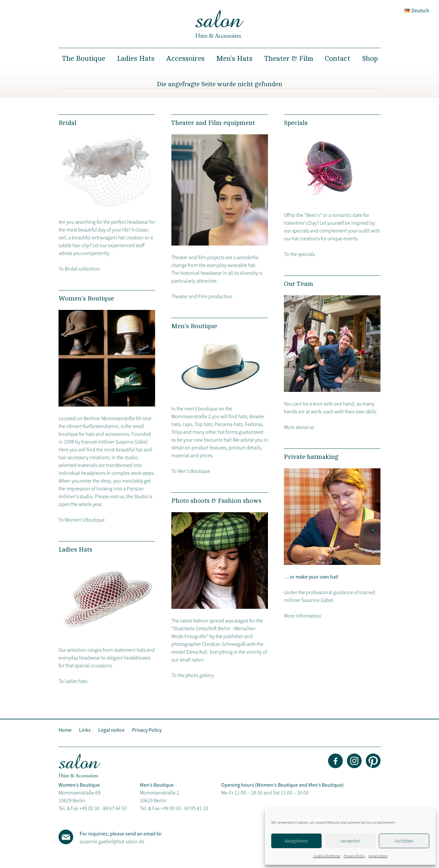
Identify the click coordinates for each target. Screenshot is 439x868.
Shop (370, 59)
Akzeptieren (296, 841)
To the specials (299, 254)
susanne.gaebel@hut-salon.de (112, 841)
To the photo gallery (193, 675)
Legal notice (378, 856)
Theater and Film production (202, 296)
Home (65, 730)
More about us (299, 427)
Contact (338, 59)
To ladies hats (73, 681)
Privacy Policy (354, 856)
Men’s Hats (234, 59)
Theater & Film (289, 59)
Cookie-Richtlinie (327, 856)
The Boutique (84, 59)
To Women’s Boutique (82, 520)
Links (85, 730)
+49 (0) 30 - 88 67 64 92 (103, 808)
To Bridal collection (79, 269)
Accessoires (185, 59)
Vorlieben (404, 841)
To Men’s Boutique (191, 471)
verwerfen (350, 841)
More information (303, 616)
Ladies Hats (136, 59)
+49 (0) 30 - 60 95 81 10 (184, 808)
